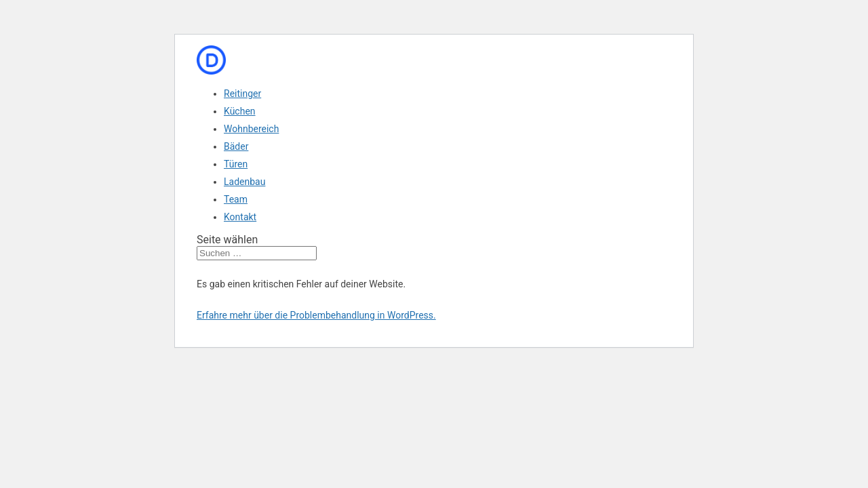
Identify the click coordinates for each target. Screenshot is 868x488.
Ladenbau (244, 182)
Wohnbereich (251, 129)
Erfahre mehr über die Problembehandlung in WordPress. (316, 315)
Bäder (236, 146)
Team (236, 199)
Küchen (240, 111)
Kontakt (240, 217)
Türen (236, 164)
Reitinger (242, 94)
